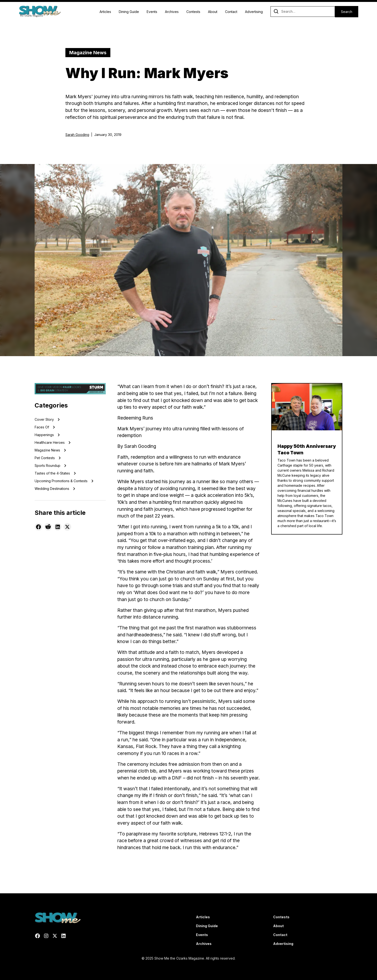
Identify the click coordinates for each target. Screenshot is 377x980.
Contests (193, 12)
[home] (40, 12)
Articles (105, 12)
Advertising (254, 12)
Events (152, 12)
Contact (231, 12)
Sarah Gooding (77, 135)
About (213, 12)
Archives (172, 12)
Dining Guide (129, 12)
